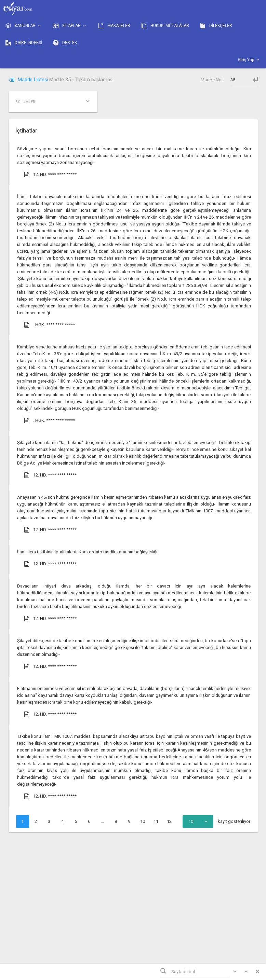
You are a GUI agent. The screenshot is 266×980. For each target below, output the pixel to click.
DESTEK (65, 43)
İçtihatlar (26, 130)
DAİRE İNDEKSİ (24, 43)
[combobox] (198, 822)
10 (143, 821)
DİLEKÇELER (216, 26)
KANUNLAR (24, 26)
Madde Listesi (29, 80)
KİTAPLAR (70, 26)
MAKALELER (114, 26)
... (102, 821)
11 (156, 821)
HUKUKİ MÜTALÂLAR (165, 26)
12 (169, 821)
